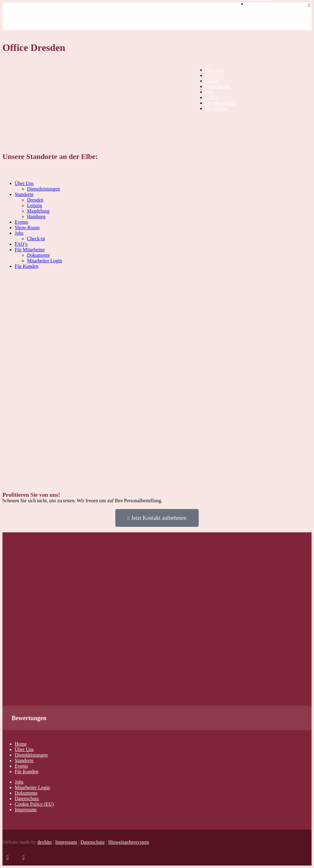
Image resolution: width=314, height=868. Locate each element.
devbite (45, 842)
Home (21, 744)
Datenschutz (27, 799)
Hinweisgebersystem (129, 842)
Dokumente (26, 793)
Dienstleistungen (31, 755)
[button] (5, 736)
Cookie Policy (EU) (34, 804)
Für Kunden (27, 772)
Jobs (19, 782)
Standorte (24, 760)
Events (21, 766)
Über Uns (24, 749)
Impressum (26, 810)
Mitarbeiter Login (32, 787)
